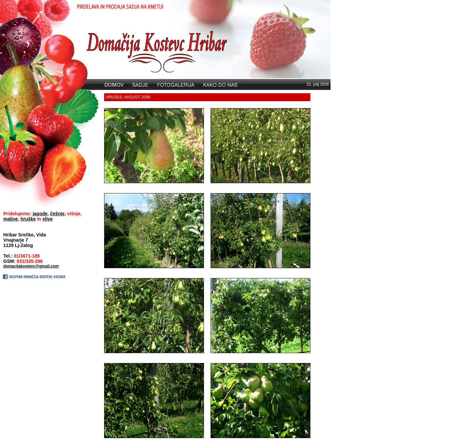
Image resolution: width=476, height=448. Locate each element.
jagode (40, 214)
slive (47, 219)
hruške (28, 219)
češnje (58, 214)
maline (11, 219)
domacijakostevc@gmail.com (31, 266)
